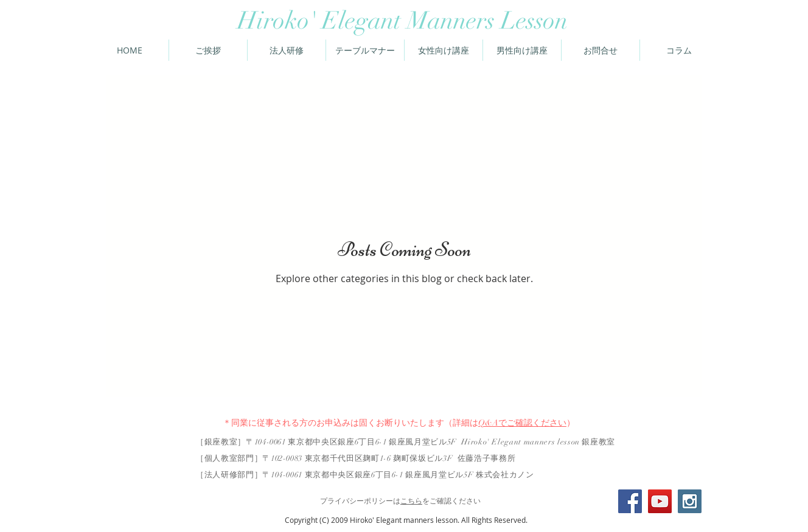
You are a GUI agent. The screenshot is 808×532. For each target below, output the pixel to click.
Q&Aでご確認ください (522, 423)
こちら (411, 501)
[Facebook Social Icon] (630, 501)
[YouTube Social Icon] (660, 501)
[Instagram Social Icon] (690, 501)
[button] (679, 50)
